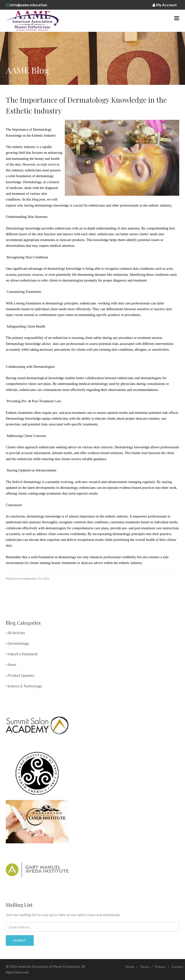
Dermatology (17, 643)
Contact (177, 967)
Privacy (160, 967)
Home (130, 967)
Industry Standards (22, 654)
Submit (20, 940)
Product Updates (20, 675)
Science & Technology (24, 686)
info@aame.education (29, 5)
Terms (145, 967)
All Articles (15, 633)
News (11, 665)
